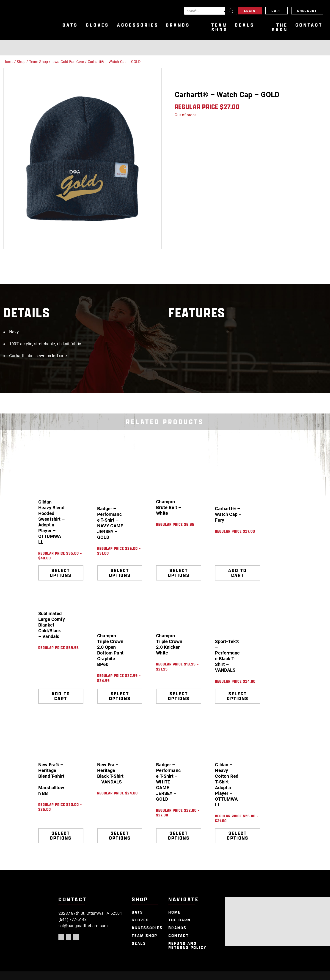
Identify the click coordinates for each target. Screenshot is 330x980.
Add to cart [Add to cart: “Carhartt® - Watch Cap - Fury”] (238, 573)
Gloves (98, 25)
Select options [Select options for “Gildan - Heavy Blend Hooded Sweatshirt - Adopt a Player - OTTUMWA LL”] (61, 573)
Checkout (307, 11)
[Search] (231, 11)
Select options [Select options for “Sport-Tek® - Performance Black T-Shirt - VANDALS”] (238, 696)
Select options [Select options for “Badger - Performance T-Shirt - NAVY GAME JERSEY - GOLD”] (120, 573)
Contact (309, 25)
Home (8, 62)
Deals (245, 25)
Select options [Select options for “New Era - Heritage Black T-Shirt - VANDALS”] (120, 836)
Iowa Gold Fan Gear (68, 62)
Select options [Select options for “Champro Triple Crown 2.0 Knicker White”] (179, 696)
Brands (178, 25)
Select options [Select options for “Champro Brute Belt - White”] (179, 573)
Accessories (138, 25)
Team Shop (219, 27)
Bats (70, 25)
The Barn (280, 27)
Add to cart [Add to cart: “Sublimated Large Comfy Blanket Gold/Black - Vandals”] (61, 696)
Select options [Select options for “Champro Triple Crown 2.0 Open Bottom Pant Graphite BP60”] (120, 696)
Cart (276, 11)
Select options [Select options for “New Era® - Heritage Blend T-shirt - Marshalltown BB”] (61, 836)
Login (250, 11)
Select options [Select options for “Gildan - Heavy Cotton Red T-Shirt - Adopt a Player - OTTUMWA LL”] (238, 836)
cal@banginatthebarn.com (83, 926)
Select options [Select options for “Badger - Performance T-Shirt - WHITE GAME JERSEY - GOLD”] (179, 836)
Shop (21, 62)
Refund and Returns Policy (187, 946)
